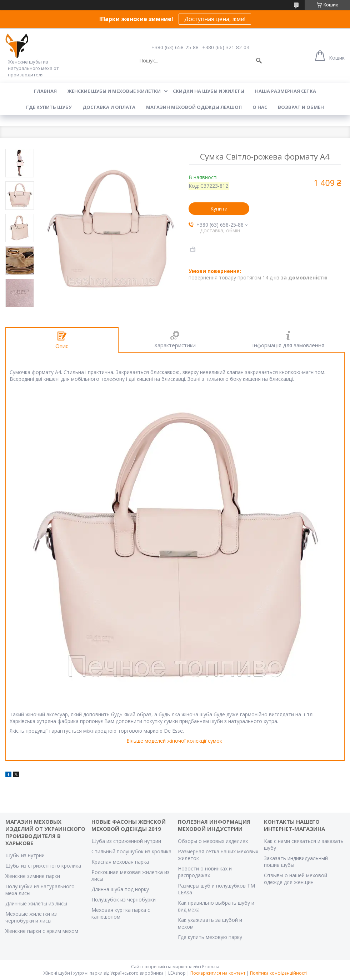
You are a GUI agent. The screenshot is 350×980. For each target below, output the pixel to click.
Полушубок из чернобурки (124, 900)
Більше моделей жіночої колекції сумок (174, 741)
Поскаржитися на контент (218, 973)
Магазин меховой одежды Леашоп (194, 107)
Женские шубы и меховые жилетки (114, 91)
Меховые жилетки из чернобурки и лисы (31, 917)
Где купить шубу (49, 107)
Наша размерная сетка (286, 91)
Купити (219, 209)
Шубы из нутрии (25, 855)
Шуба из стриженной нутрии (126, 841)
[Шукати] (259, 61)
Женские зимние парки (33, 876)
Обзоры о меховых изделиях (213, 841)
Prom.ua (211, 967)
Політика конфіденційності (278, 973)
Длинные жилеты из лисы (36, 903)
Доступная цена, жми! (215, 19)
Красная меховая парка (120, 862)
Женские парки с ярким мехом (42, 931)
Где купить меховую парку (210, 937)
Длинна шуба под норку (120, 889)
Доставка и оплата (109, 107)
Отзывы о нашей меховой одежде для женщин (296, 879)
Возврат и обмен (301, 107)
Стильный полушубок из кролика (131, 851)
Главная (45, 91)
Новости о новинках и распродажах (205, 872)
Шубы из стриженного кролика (43, 866)
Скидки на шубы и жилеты (209, 91)
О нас (260, 107)
